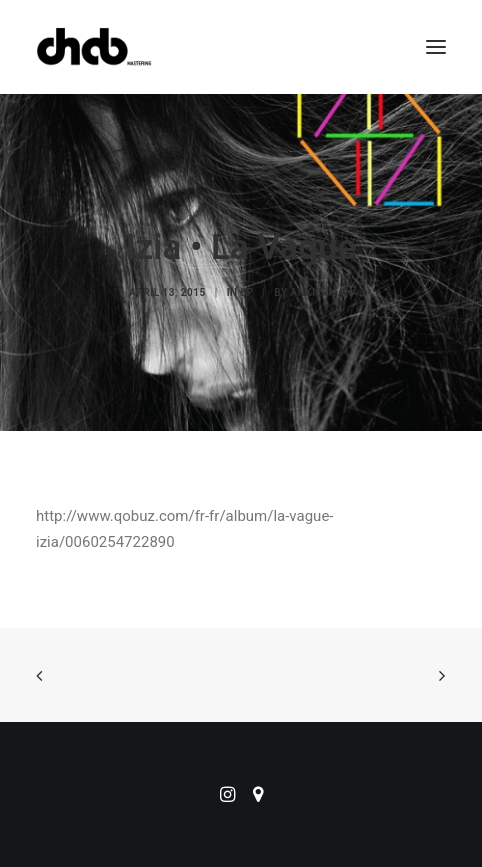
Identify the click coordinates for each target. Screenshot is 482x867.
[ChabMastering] (94, 47)
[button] (436, 47)
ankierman (322, 292)
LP (247, 292)
